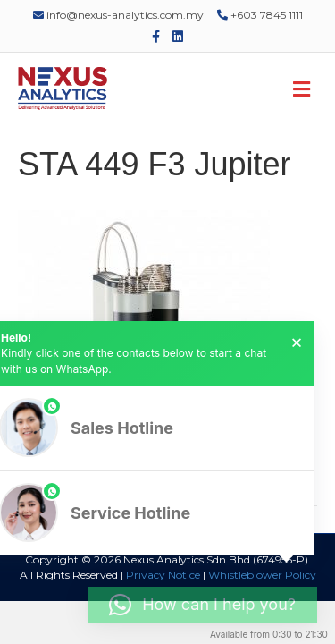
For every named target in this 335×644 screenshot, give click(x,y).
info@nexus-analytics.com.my (118, 15)
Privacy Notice (163, 575)
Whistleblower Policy (262, 575)
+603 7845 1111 (260, 15)
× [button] (297, 343)
